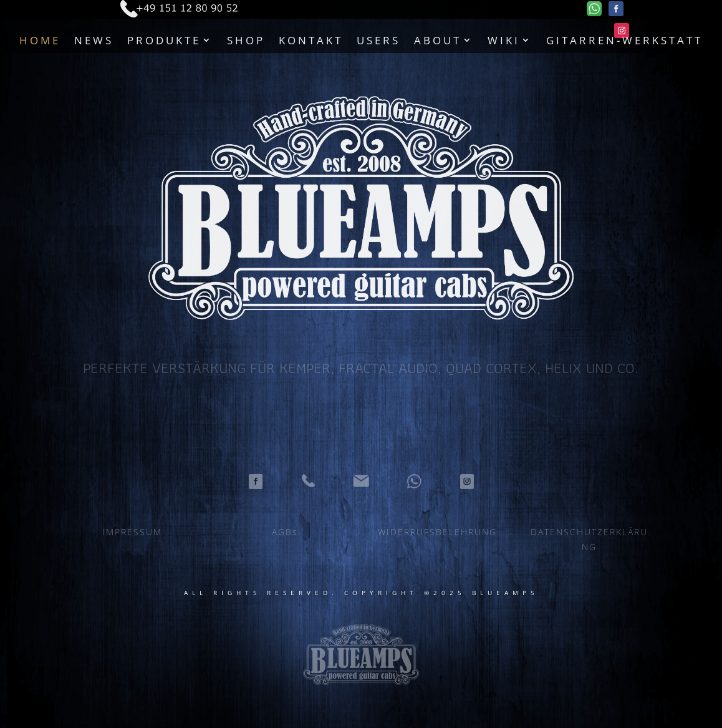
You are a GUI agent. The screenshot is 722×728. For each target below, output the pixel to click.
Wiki (504, 40)
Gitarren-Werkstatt (624, 40)
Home (40, 40)
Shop (246, 40)
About (438, 40)
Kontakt (311, 40)
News (94, 40)
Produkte (164, 40)
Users (378, 40)
